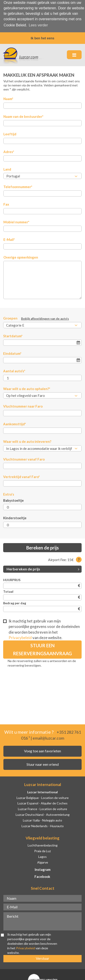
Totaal (8, 591)
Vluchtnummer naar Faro (23, 405)
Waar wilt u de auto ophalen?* (27, 388)
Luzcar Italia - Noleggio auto (42, 819)
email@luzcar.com (48, 737)
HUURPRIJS (12, 579)
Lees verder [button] (38, 25)
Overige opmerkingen (21, 256)
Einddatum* (12, 353)
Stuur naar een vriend (43, 763)
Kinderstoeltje (15, 517)
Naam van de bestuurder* (23, 116)
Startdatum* (13, 335)
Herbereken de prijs (43, 568)
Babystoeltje (13, 499)
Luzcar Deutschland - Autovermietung (43, 814)
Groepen (36, 317)
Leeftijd (10, 133)
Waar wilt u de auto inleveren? (27, 441)
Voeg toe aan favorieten (42, 750)
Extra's (9, 493)
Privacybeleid (20, 637)
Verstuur (42, 957)
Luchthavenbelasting (43, 844)
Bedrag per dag (15, 602)
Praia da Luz (42, 850)
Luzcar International (42, 791)
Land (7, 168)
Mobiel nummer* (16, 221)
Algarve (43, 861)
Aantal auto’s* (14, 370)
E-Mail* (9, 239)
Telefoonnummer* (18, 186)
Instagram (43, 869)
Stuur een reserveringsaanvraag (42, 649)
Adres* (9, 151)
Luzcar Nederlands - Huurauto (43, 825)
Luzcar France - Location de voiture (42, 808)
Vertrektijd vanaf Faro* (22, 476)
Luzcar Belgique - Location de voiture (43, 797)
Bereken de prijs (42, 547)
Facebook (42, 876)
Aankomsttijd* (15, 423)
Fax (6, 204)
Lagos (42, 856)
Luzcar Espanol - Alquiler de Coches (42, 802)
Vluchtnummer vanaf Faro (24, 458)
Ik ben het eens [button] (43, 38)
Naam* (8, 98)
